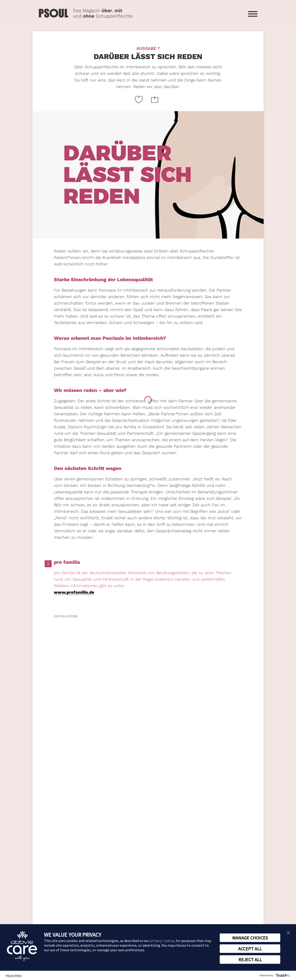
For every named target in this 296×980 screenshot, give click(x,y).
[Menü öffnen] (253, 14)
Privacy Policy (14, 975)
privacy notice (162, 941)
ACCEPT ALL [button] (250, 949)
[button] (288, 932)
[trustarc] (282, 975)
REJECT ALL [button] (250, 960)
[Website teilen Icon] (155, 99)
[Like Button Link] (139, 99)
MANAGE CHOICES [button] (250, 938)
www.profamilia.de (74, 592)
